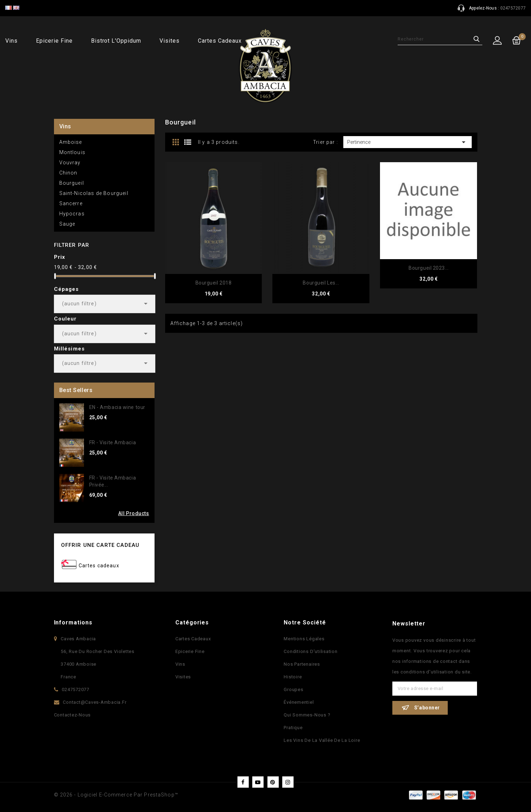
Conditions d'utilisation (310, 651)
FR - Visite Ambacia (113, 442)
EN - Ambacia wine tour (117, 407)
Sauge (67, 224)
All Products (134, 513)
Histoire (293, 677)
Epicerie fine (54, 41)
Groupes (293, 689)
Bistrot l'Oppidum (116, 41)
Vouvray (70, 163)
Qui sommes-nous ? (307, 715)
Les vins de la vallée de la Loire (322, 740)
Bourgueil (72, 183)
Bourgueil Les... (321, 283)
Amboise (71, 142)
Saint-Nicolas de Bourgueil (94, 193)
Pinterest (273, 782)
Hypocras (72, 214)
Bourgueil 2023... (429, 268)
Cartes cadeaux (220, 41)
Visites (170, 41)
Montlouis (72, 152)
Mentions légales (304, 639)
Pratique (293, 728)
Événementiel (299, 702)
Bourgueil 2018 (214, 283)
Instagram (288, 782)
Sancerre (71, 203)
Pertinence (408, 142)
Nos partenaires (302, 664)
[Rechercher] (440, 39)
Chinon (68, 173)
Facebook (243, 782)
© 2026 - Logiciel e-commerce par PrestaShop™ (116, 795)
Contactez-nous (73, 715)
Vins (11, 41)
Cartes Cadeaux (193, 639)
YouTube (258, 782)
